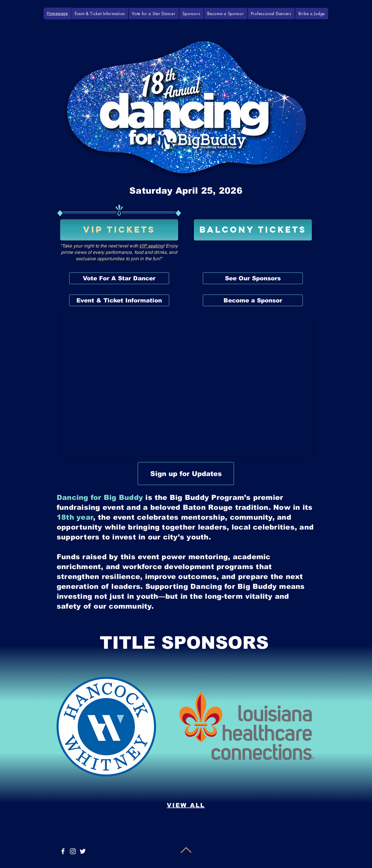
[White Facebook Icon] (63, 851)
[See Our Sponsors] (253, 278)
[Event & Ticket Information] (119, 300)
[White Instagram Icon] (73, 851)
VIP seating (151, 246)
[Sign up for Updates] (186, 474)
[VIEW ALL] (186, 805)
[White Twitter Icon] (83, 851)
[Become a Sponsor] (253, 300)
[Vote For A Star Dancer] (119, 278)
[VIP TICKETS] (119, 230)
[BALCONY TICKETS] (253, 230)
